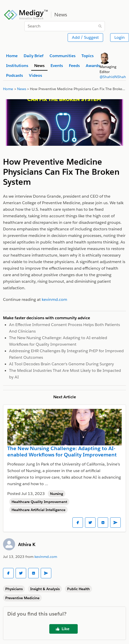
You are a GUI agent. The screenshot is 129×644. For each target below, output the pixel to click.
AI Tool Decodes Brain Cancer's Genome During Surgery (61, 364)
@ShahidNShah (113, 77)
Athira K (27, 544)
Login (120, 37)
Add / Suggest (85, 37)
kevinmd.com (46, 557)
